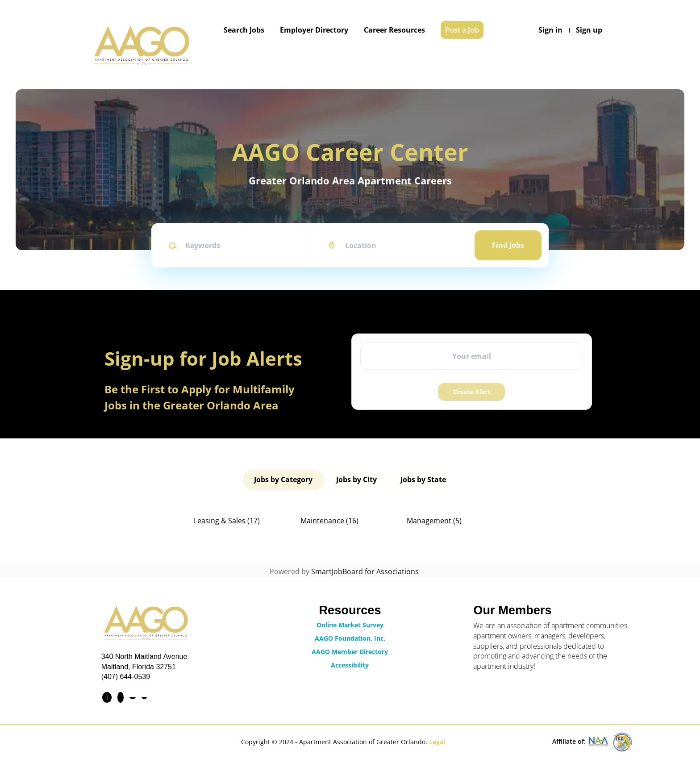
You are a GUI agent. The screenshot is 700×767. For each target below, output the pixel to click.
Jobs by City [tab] (356, 479)
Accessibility (350, 664)
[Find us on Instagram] (133, 696)
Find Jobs (508, 245)
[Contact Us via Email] (144, 696)
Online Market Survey (350, 623)
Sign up (589, 30)
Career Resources (394, 30)
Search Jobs (244, 30)
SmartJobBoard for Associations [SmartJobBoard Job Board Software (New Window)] (365, 570)
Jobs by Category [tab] (284, 479)
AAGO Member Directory (350, 650)
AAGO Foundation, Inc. (350, 637)
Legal (437, 740)
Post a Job (462, 30)
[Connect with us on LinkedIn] (121, 696)
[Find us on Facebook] (107, 696)
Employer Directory (314, 30)
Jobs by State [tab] (423, 479)
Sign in (550, 30)
